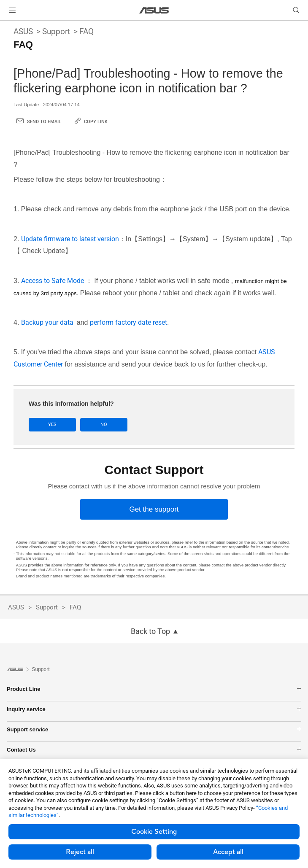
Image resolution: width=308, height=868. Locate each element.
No (104, 425)
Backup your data (49, 322)
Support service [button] (154, 729)
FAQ (86, 31)
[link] (154, 10)
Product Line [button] (154, 689)
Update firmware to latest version (70, 239)
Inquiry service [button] (154, 709)
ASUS (23, 31)
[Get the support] (154, 509)
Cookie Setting (154, 832)
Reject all (80, 852)
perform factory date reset (128, 322)
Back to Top (150, 631)
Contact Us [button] (154, 750)
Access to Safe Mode (53, 281)
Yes (52, 425)
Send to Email (44, 122)
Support (56, 31)
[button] (12, 10)
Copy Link (96, 122)
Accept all (228, 852)
